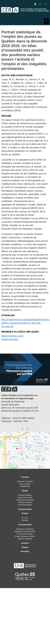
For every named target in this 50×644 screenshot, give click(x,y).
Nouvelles (25, 551)
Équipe (25, 491)
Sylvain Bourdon (10, 339)
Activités (25, 543)
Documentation (25, 525)
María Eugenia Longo (12, 336)
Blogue (25, 547)
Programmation (25, 509)
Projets (25, 513)
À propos (25, 477)
